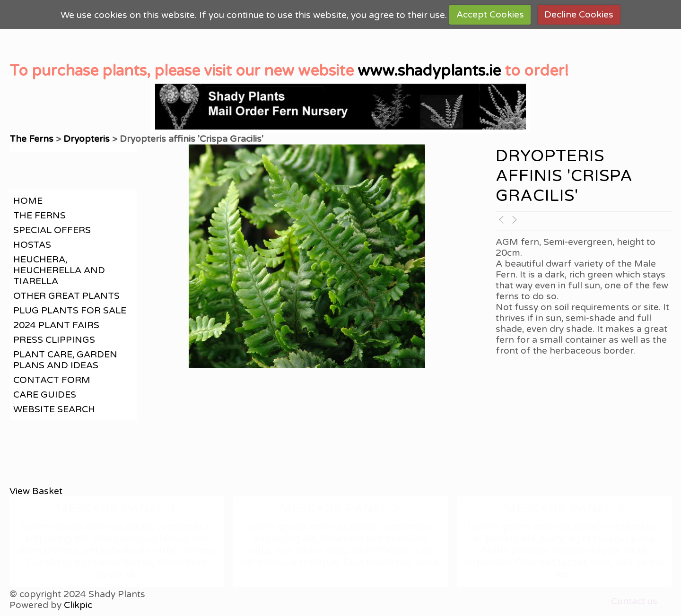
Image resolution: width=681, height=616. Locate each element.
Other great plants (66, 296)
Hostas (32, 245)
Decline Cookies (579, 14)
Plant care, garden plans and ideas (65, 360)
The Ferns (33, 139)
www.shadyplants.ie (429, 71)
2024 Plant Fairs (56, 325)
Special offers (52, 230)
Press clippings (54, 340)
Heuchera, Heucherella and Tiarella (59, 270)
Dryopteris (87, 139)
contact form (52, 380)
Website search (54, 409)
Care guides (45, 395)
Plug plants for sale (70, 310)
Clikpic (78, 605)
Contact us (634, 601)
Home (28, 201)
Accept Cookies (490, 14)
